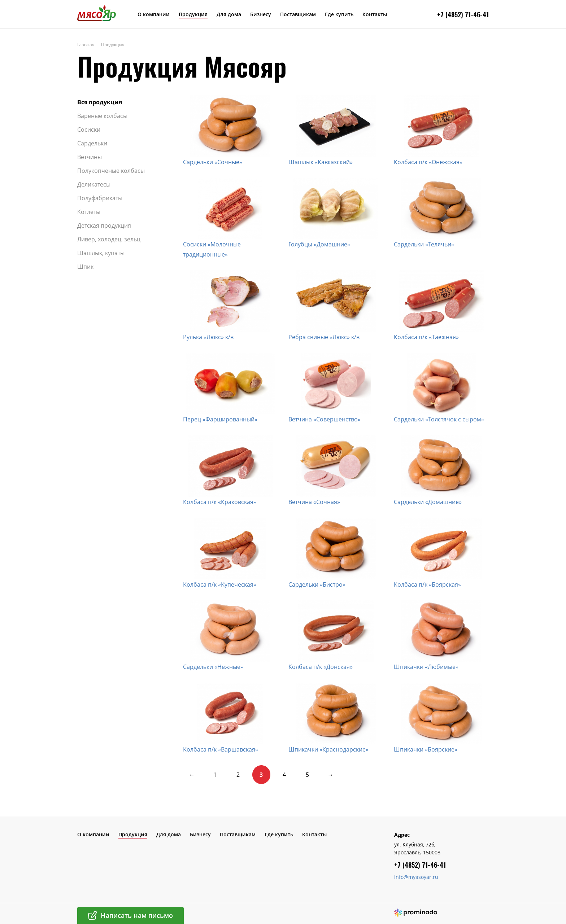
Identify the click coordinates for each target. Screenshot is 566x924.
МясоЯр (97, 13)
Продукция (193, 14)
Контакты (375, 14)
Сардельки (92, 143)
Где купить (339, 14)
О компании (154, 14)
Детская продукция (104, 225)
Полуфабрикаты (100, 198)
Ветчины (90, 157)
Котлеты (89, 212)
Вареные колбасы (102, 116)
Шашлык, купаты (101, 253)
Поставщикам (298, 14)
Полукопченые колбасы (111, 171)
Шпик (85, 267)
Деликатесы (94, 184)
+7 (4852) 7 (453, 14)
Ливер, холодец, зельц (109, 239)
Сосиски (89, 130)
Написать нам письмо (137, 915)
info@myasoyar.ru (416, 877)
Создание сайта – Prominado (416, 913)
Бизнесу (261, 14)
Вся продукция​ (100, 102)
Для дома (229, 14)
